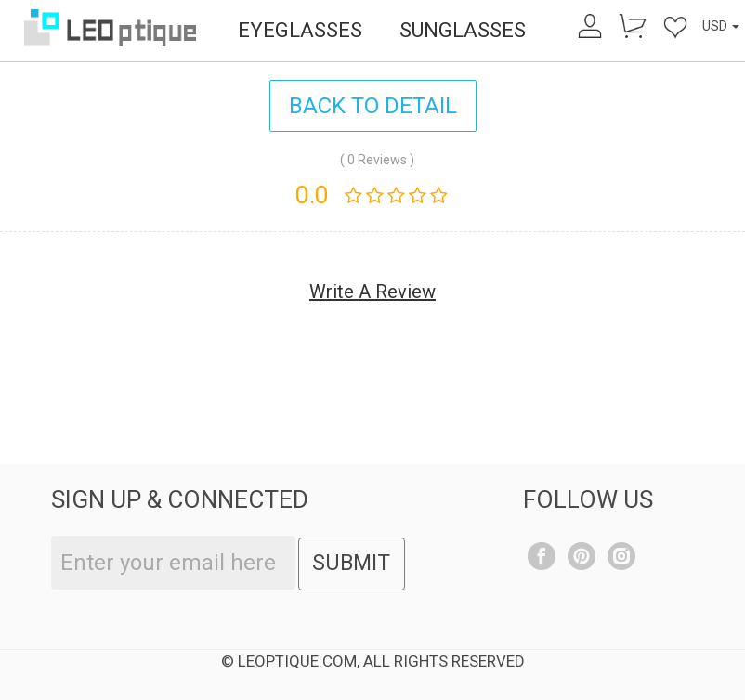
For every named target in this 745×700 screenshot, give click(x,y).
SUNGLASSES (463, 30)
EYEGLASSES (300, 30)
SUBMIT (351, 564)
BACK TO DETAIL (373, 106)
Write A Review (372, 292)
